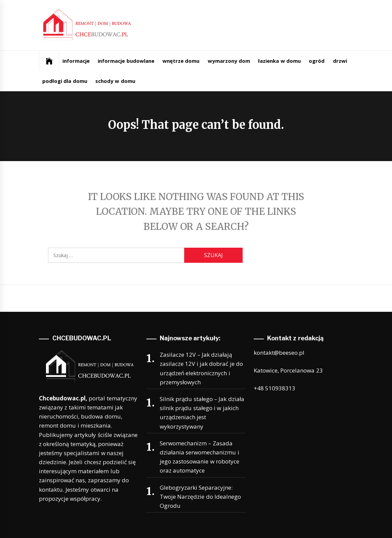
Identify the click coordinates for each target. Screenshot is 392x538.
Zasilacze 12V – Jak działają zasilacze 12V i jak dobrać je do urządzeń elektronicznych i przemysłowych (201, 368)
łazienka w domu (279, 61)
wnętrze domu (181, 61)
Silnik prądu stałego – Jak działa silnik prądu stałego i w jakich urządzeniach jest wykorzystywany (202, 413)
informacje (76, 61)
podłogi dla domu (65, 81)
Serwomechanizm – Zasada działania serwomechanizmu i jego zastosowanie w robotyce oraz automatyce (200, 457)
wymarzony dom (229, 61)
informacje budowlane (126, 61)
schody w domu (115, 81)
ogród (317, 61)
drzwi (340, 61)
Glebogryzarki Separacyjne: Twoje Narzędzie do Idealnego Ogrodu (200, 497)
